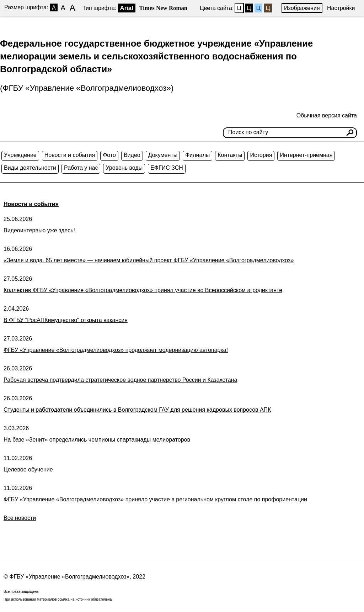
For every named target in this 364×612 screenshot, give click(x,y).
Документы (163, 155)
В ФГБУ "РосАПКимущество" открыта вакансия (66, 320)
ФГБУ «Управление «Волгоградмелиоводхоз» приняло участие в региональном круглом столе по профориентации (155, 499)
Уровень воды (124, 168)
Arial (127, 8)
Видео (132, 155)
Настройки (341, 8)
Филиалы (197, 155)
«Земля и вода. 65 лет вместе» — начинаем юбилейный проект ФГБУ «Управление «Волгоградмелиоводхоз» (149, 260)
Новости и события (70, 155)
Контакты (230, 155)
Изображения (302, 8)
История (261, 155)
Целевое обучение (28, 469)
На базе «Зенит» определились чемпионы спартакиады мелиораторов (97, 440)
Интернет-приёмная (306, 155)
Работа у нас (81, 168)
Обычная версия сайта (327, 115)
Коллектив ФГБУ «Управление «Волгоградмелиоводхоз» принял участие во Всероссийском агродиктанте (143, 290)
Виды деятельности (30, 168)
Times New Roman (163, 8)
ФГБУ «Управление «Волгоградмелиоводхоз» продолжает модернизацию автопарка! (116, 350)
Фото (109, 155)
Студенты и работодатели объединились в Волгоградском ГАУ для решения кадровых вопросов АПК (137, 410)
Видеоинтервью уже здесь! (39, 230)
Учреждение (20, 155)
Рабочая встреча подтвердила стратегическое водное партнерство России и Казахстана (120, 380)
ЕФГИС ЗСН (167, 168)
